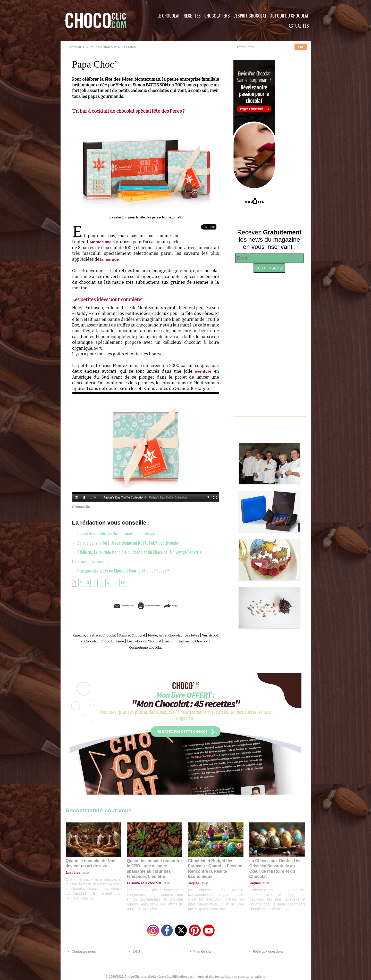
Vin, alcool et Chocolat (108, 640)
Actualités (299, 26)
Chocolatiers (217, 16)
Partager (193, 605)
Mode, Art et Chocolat (186, 635)
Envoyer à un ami (106, 605)
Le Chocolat (169, 16)
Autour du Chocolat (290, 16)
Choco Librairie (147, 640)
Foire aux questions (265, 949)
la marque (110, 259)
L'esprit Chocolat (250, 16)
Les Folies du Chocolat (185, 640)
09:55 (163, 876)
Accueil (75, 47)
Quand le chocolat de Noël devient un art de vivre (117, 533)
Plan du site (200, 949)
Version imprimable (153, 605)
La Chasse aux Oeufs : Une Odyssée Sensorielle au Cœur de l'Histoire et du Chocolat (275, 865)
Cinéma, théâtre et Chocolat (101, 635)
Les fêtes (126, 47)
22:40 (264, 876)
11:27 (83, 871)
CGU (134, 949)
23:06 (203, 881)
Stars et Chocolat (147, 635)
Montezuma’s (103, 242)
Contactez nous (81, 949)
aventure (203, 371)
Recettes (192, 16)
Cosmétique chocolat (171, 646)
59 (125, 582)
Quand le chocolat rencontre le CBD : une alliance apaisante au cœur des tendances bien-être (154, 865)
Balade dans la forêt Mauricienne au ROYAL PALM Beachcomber (129, 542)
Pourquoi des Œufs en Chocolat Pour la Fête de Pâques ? (124, 570)
